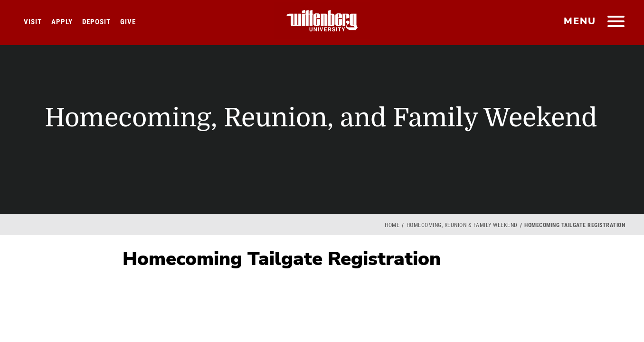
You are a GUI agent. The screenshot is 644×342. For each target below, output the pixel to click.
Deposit (96, 22)
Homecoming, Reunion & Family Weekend (462, 225)
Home (392, 225)
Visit (33, 22)
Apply (62, 22)
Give (128, 22)
